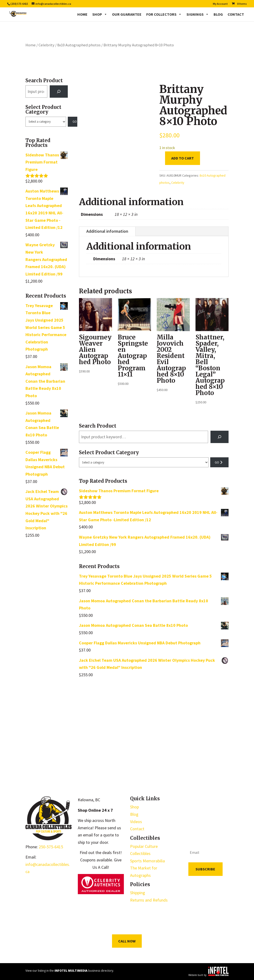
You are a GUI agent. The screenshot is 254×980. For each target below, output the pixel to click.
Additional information (107, 231)
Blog (218, 14)
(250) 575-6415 (19, 4)
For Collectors (164, 14)
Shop (100, 14)
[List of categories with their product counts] (46, 122)
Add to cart (183, 158)
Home (82, 14)
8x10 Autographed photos (79, 45)
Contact (236, 14)
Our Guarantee (127, 14)
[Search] (59, 92)
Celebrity (46, 45)
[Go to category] (73, 122)
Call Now (127, 941)
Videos (136, 822)
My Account (220, 4)
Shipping (138, 893)
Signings (198, 14)
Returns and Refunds (149, 900)
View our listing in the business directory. (70, 971)
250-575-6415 (51, 847)
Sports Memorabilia (147, 861)
